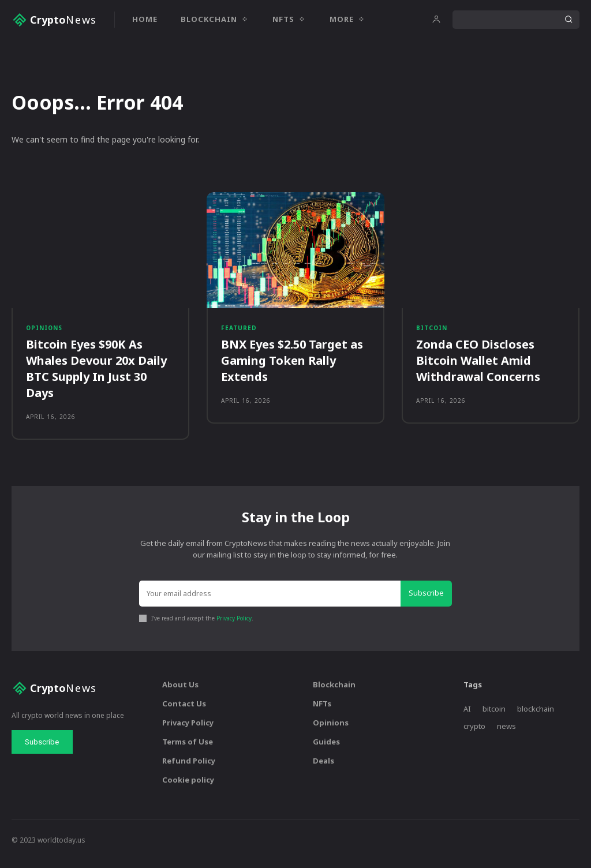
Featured (239, 333)
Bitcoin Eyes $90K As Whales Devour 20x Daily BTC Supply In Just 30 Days (96, 375)
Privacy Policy (234, 627)
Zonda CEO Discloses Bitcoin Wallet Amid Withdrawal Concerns (478, 367)
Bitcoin (432, 333)
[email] (271, 603)
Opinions (44, 333)
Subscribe (428, 603)
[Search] (568, 20)
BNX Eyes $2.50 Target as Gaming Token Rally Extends (292, 367)
